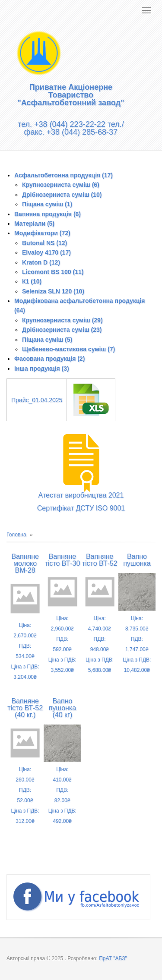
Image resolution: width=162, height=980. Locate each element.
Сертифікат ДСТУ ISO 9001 (81, 508)
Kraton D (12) (41, 262)
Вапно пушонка (137, 560)
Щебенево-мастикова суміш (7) (68, 349)
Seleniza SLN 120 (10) (53, 291)
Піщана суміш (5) (47, 340)
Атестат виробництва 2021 (81, 495)
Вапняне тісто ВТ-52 (100, 560)
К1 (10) (32, 281)
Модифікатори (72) (42, 233)
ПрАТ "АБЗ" (113, 958)
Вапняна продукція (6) (48, 214)
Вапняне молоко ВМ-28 (25, 563)
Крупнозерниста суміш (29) (62, 320)
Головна (16, 535)
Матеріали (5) (34, 224)
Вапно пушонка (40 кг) (62, 708)
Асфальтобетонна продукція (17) (64, 175)
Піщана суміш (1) (47, 204)
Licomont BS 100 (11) (53, 272)
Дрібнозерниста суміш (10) (62, 195)
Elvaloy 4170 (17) (46, 252)
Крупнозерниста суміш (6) (61, 185)
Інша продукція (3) (42, 369)
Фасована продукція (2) (49, 359)
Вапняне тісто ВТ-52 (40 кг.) (25, 708)
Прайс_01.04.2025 (37, 400)
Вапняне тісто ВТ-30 (62, 560)
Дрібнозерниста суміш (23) (62, 330)
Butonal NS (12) (44, 243)
